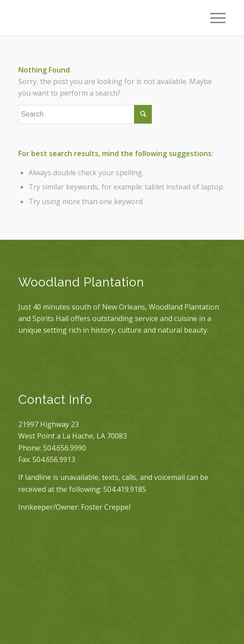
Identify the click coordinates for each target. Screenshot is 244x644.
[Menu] (213, 18)
